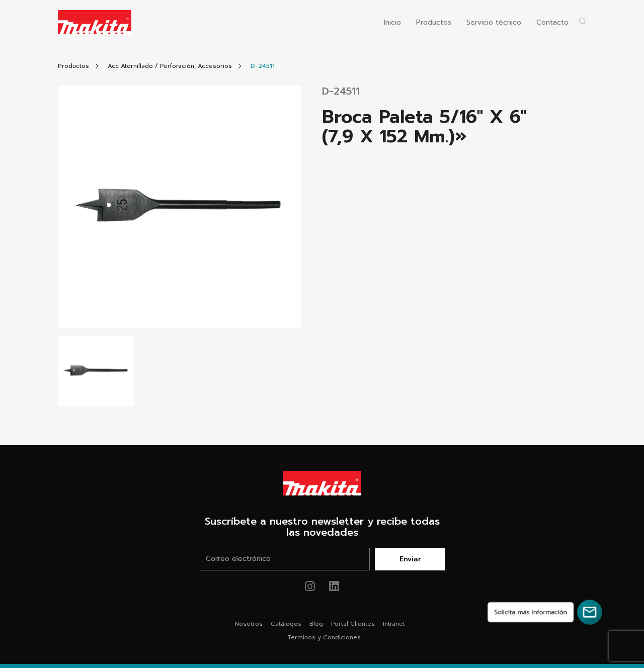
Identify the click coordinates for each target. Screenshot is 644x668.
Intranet (394, 624)
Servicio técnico (494, 23)
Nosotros (249, 624)
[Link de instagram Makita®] (310, 586)
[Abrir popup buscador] (582, 21)
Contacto (552, 23)
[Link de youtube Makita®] (334, 586)
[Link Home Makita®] (322, 483)
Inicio (392, 23)
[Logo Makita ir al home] (95, 22)
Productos (434, 23)
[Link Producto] (263, 66)
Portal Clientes (353, 624)
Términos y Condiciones (324, 637)
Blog (316, 624)
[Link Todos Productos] (73, 66)
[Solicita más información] (545, 612)
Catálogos (286, 624)
